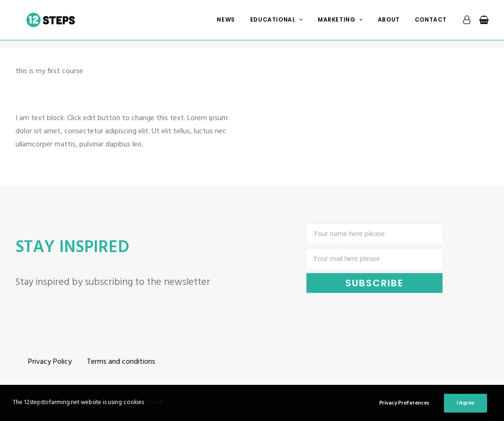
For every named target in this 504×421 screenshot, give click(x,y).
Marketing (340, 24)
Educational (276, 24)
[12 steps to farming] (54, 24)
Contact (431, 24)
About (389, 24)
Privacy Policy (50, 362)
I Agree (466, 403)
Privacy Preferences (404, 403)
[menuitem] (226, 24)
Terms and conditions (121, 362)
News (226, 24)
